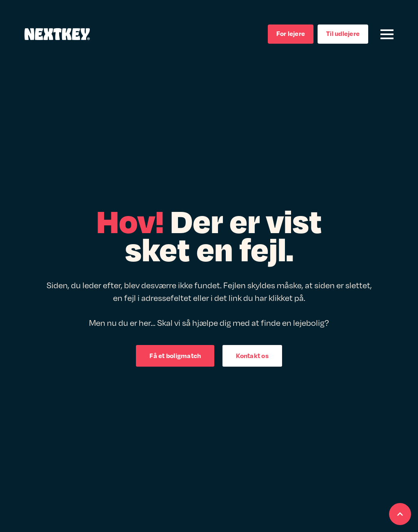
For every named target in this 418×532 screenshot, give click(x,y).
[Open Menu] (387, 34)
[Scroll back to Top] (400, 514)
